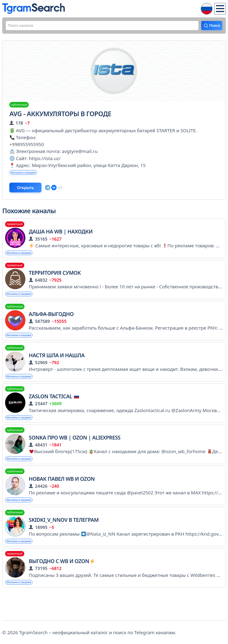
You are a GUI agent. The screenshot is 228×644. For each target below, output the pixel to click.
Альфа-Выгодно (51, 326)
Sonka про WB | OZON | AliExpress (75, 456)
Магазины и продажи (29, 176)
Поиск (212, 27)
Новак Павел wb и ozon (62, 499)
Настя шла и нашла (57, 369)
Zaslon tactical (54, 413)
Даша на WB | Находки (61, 240)
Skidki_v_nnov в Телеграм (64, 542)
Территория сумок (55, 283)
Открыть (35, 194)
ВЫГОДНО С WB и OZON (62, 585)
